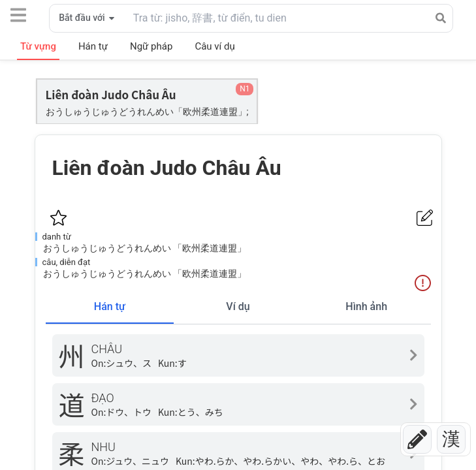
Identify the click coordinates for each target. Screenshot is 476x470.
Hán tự (110, 306)
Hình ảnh (366, 306)
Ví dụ (238, 306)
